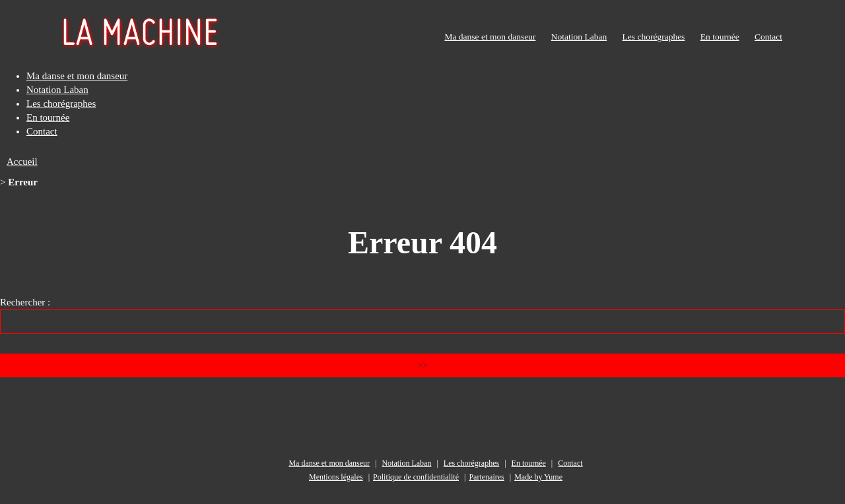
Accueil (22, 162)
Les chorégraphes (654, 37)
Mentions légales (336, 477)
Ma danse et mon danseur (490, 37)
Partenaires (486, 477)
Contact (768, 37)
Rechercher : (25, 302)
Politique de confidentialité (416, 477)
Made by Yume (538, 477)
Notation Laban (579, 37)
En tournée (720, 37)
